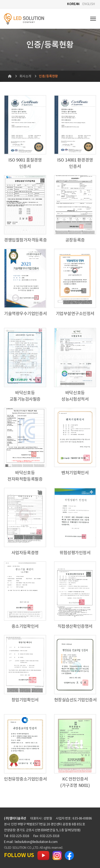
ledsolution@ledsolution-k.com (36, 842)
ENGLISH (89, 4)
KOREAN (73, 4)
